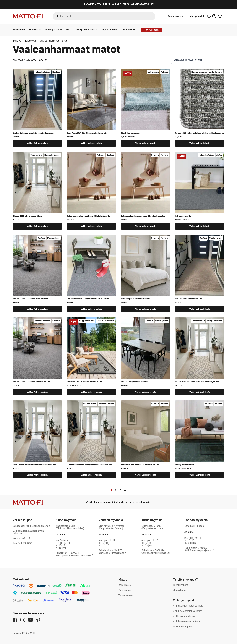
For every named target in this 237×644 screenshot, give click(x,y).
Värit (67, 30)
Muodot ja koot (51, 30)
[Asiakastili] (214, 16)
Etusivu (17, 41)
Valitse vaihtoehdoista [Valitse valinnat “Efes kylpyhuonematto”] (146, 143)
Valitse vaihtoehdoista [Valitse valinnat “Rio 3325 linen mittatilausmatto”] (200, 309)
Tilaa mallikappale (182, 627)
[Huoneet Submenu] (41, 30)
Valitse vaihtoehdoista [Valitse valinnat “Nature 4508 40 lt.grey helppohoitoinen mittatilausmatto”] (200, 143)
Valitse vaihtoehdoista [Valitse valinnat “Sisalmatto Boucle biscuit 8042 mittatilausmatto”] (37, 143)
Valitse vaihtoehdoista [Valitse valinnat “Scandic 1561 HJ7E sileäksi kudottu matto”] (91, 392)
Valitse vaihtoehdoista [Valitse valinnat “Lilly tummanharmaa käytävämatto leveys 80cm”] (91, 309)
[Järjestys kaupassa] (198, 60)
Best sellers (125, 590)
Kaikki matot (19, 30)
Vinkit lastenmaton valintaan (188, 611)
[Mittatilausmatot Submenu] (120, 30)
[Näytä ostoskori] (220, 16)
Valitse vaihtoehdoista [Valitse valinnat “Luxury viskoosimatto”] (200, 475)
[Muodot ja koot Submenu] (62, 30)
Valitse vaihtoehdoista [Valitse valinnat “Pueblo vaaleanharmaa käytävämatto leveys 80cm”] (200, 392)
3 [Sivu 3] (120, 490)
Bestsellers (129, 30)
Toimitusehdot (176, 16)
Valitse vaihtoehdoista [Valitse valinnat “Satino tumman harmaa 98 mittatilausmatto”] (146, 475)
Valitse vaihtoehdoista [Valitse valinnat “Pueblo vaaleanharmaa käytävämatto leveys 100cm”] (91, 475)
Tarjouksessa (126, 595)
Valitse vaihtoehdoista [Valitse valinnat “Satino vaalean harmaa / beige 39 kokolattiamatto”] (91, 226)
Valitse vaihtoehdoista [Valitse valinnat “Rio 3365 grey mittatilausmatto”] (146, 392)
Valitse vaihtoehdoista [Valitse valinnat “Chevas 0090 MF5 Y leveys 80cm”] (37, 226)
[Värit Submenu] (72, 30)
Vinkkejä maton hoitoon (185, 616)
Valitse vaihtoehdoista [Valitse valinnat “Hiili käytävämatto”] (200, 226)
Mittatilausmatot (109, 30)
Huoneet (33, 30)
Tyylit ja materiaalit (85, 30)
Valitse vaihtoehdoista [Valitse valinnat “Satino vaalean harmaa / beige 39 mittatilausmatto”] (146, 226)
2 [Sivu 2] (116, 490)
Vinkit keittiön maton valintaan (189, 606)
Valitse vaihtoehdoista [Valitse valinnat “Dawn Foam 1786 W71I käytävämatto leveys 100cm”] (37, 475)
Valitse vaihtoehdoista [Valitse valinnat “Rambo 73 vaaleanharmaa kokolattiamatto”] (37, 309)
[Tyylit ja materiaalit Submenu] (98, 30)
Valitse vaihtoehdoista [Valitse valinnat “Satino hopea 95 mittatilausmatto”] (146, 309)
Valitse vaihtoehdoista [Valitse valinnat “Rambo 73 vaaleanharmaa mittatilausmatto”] (37, 392)
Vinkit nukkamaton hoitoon (187, 621)
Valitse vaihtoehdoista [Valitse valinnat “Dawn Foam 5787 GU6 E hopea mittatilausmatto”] (91, 143)
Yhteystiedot (197, 16)
